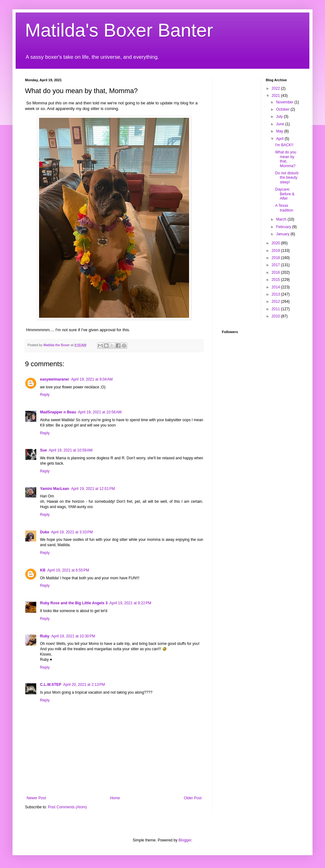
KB (43, 570)
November (285, 102)
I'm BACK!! (284, 145)
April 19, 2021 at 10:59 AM (71, 450)
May (280, 131)
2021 (276, 96)
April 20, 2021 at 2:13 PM (84, 685)
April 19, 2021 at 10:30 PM (73, 636)
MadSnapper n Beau (58, 412)
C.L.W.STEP (51, 685)
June (280, 124)
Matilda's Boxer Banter (119, 30)
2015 (276, 280)
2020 (276, 243)
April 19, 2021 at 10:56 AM (100, 412)
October (283, 109)
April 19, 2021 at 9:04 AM (92, 379)
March (282, 219)
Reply (45, 395)
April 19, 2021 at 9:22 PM (130, 603)
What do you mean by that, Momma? (285, 159)
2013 (276, 294)
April (280, 139)
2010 (276, 316)
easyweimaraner (55, 379)
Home (115, 798)
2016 (276, 272)
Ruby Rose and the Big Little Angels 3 (74, 603)
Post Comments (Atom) (67, 807)
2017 (276, 265)
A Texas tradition (284, 208)
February (284, 227)
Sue (43, 450)
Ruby (45, 636)
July (280, 117)
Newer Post (36, 798)
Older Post (193, 798)
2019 (276, 251)
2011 (276, 309)
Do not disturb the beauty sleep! (287, 178)
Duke (45, 532)
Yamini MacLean (55, 489)
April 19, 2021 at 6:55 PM (68, 570)
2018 (276, 258)
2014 (276, 287)
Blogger (185, 840)
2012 (276, 302)
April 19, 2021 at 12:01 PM (93, 489)
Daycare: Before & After (285, 194)
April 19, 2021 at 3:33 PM (72, 532)
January (283, 234)
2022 (276, 88)
